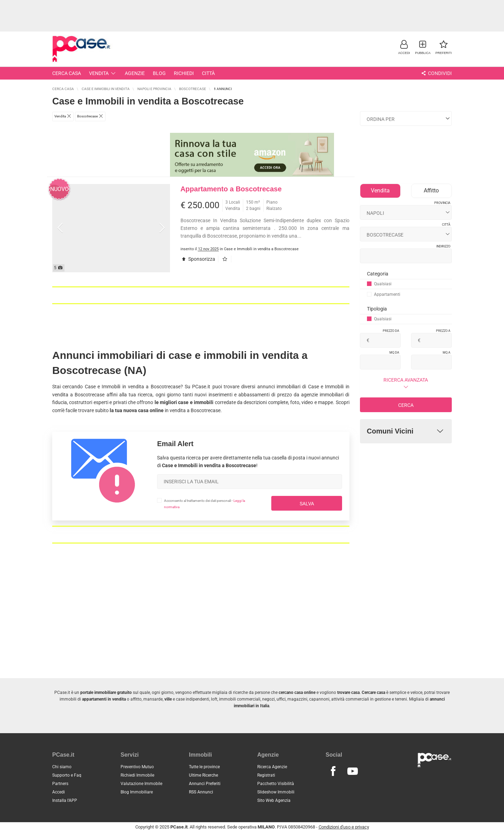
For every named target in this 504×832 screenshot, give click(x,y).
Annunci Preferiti (205, 784)
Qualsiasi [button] (379, 284)
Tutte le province (204, 767)
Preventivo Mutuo (137, 767)
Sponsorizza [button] (198, 259)
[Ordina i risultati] (406, 118)
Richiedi (184, 73)
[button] (404, 47)
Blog (159, 73)
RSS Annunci (201, 792)
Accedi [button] (59, 792)
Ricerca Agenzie (272, 767)
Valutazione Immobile (141, 784)
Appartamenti (384, 294)
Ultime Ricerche (203, 775)
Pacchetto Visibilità (276, 784)
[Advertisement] (252, 16)
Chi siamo (62, 767)
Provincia (442, 203)
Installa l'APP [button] (65, 800)
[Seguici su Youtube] (352, 771)
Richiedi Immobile (137, 775)
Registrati (266, 775)
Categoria (378, 274)
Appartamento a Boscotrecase (231, 189)
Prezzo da (391, 331)
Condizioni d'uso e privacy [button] (344, 827)
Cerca (406, 405)
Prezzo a (443, 331)
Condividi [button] (436, 73)
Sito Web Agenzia (274, 800)
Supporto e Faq (67, 775)
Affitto (431, 190)
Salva (307, 504)
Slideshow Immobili (276, 792)
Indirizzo (443, 246)
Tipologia (377, 309)
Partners (60, 784)
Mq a (447, 353)
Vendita (103, 73)
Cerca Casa (67, 73)
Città (208, 73)
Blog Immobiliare (137, 792)
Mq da (394, 353)
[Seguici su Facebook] (333, 771)
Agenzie (135, 73)
